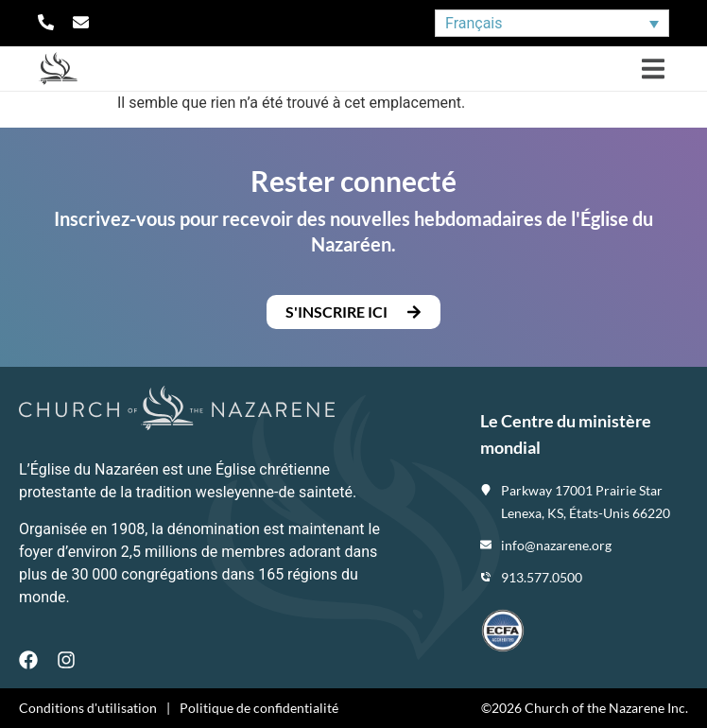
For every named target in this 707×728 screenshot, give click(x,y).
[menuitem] (552, 23)
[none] (552, 23)
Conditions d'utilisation (88, 708)
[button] (653, 69)
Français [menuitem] (474, 23)
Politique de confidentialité (259, 708)
